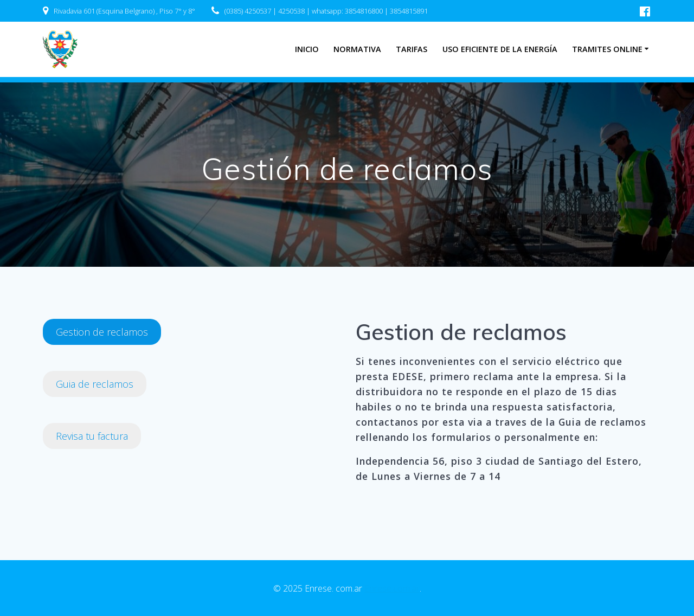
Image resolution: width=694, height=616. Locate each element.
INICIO (307, 49)
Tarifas (412, 49)
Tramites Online (607, 49)
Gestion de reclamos (102, 332)
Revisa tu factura (92, 436)
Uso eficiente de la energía (500, 49)
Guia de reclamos (95, 384)
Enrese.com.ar (392, 588)
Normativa (357, 49)
